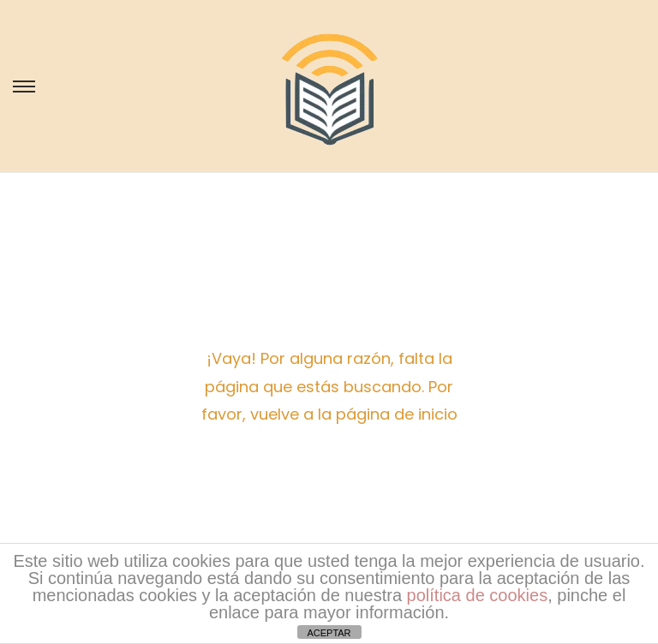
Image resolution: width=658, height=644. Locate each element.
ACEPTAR (329, 633)
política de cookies (478, 595)
